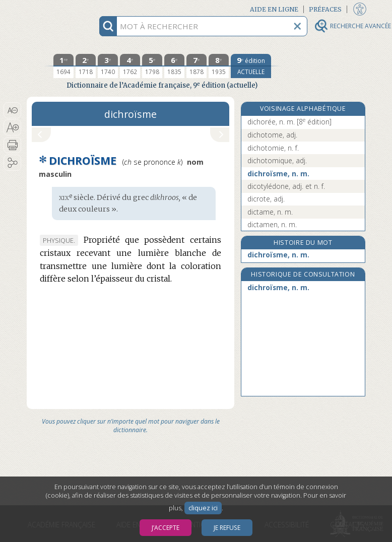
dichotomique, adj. (277, 160)
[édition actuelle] (251, 66)
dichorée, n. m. (289, 122)
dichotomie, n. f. (273, 148)
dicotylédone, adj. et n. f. (286, 186)
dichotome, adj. (272, 135)
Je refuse (227, 528)
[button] (12, 110)
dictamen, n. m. (272, 224)
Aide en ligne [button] (274, 9)
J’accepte (166, 528)
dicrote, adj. (266, 199)
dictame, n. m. (270, 212)
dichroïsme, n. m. (278, 174)
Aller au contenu (66, 9)
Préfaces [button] (325, 9)
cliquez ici (203, 508)
